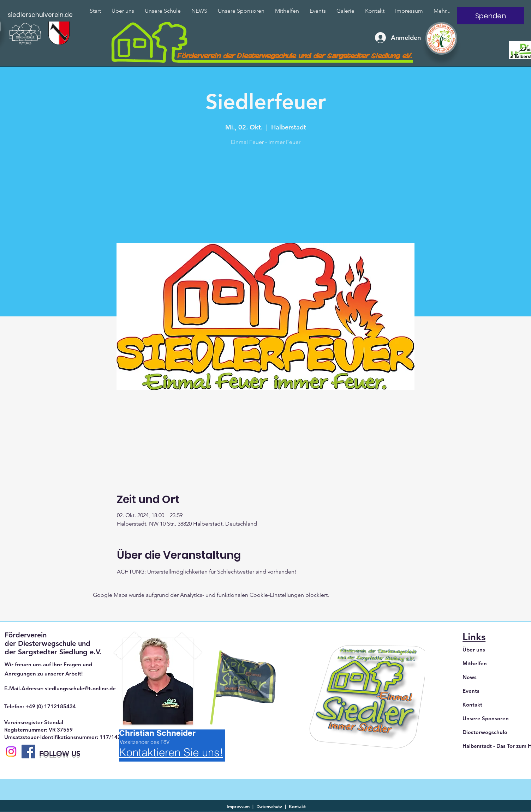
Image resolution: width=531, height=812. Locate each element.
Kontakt (472, 705)
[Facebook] (28, 752)
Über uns (474, 650)
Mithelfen (475, 663)
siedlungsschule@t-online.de (80, 688)
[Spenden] (490, 16)
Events (471, 691)
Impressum (238, 806)
